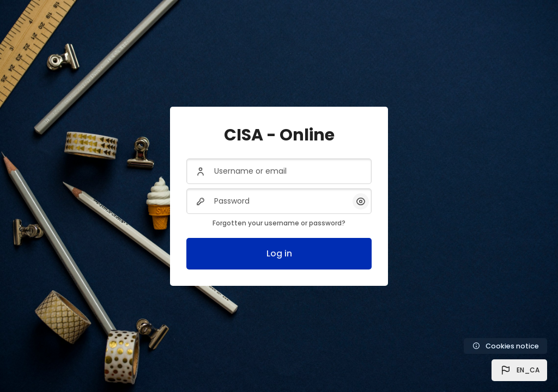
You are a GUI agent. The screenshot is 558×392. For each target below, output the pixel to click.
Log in (279, 253)
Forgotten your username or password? (279, 223)
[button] (519, 370)
